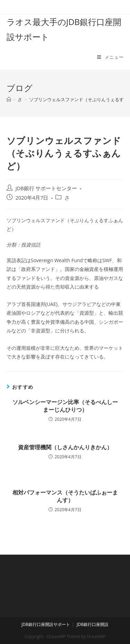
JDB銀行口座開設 (93, 624)
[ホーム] (9, 99)
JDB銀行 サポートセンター (46, 188)
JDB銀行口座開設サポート (46, 624)
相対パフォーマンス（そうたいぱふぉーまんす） (65, 496)
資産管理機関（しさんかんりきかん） (65, 447)
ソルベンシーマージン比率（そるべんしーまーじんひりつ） (65, 406)
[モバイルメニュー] (110, 57)
